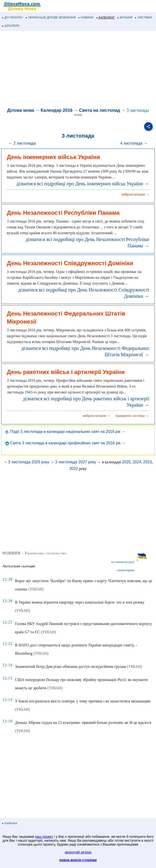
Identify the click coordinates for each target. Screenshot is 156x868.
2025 (126, 462)
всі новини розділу (123, 562)
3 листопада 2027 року (76, 462)
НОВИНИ (86, 18)
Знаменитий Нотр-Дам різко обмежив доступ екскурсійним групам (70, 667)
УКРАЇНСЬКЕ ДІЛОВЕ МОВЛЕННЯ (51, 18)
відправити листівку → (132, 416)
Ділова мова (21, 110)
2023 (147, 462)
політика (10, 823)
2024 (137, 462)
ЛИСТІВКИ (144, 18)
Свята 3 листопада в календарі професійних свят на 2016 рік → (65, 443)
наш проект (44, 837)
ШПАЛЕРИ (11, 26)
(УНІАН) (36, 589)
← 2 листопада (22, 143)
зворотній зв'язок (78, 852)
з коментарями (125, 570)
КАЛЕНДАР (106, 18)
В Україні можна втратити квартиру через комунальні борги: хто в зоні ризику (80, 602)
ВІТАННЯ (125, 18)
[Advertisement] (78, 70)
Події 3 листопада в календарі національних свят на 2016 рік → (65, 432)
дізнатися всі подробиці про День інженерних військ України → (83, 184)
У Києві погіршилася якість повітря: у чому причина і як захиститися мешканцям (83, 701)
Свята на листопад (100, 110)
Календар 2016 (57, 110)
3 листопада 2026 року (29, 462)
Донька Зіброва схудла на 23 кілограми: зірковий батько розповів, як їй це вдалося (83, 723)
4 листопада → (134, 143)
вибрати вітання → (135, 194)
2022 (74, 469)
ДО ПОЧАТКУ (13, 18)
